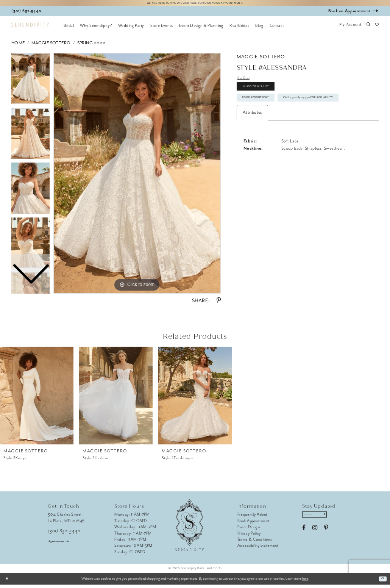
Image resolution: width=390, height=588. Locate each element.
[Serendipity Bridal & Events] (30, 28)
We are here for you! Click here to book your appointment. (195, 4)
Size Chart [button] (247, 82)
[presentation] (37, 399)
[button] (350, 28)
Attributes (252, 146)
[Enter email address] (321, 519)
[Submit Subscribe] (335, 519)
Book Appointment (266, 112)
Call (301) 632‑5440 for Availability (284, 129)
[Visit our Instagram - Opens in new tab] (315, 534)
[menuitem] (69, 28)
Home (18, 46)
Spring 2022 (91, 46)
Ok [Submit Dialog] (381, 582)
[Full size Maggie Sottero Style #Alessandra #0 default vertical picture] (137, 177)
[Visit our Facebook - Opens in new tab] (304, 534)
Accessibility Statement (258, 549)
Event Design (249, 530)
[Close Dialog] (9, 582)
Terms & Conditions (255, 542)
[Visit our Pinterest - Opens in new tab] (326, 534)
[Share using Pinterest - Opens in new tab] (219, 304)
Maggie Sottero (51, 46)
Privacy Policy (249, 536)
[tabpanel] (137, 177)
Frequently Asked (253, 518)
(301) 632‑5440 (64, 534)
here (305, 582)
